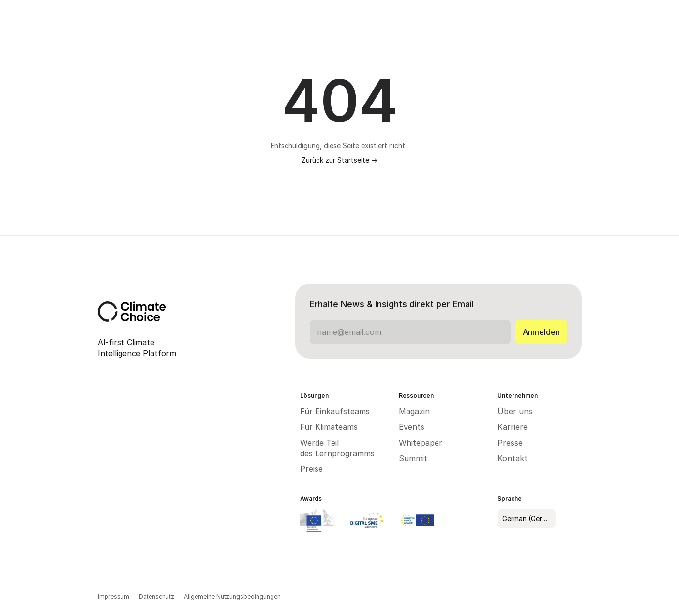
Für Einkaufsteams (335, 411)
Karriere (513, 427)
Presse (510, 443)
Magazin (414, 411)
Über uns (515, 411)
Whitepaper (421, 443)
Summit (413, 458)
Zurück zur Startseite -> (339, 160)
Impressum (113, 596)
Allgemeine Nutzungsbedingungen (233, 596)
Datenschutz (157, 596)
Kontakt (513, 458)
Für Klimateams (329, 427)
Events (412, 427)
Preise (311, 469)
